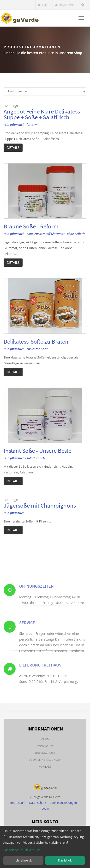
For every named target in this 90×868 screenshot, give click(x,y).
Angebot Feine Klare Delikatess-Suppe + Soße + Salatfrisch (43, 114)
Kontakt (45, 767)
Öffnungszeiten (36, 592)
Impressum (45, 746)
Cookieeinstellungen (45, 760)
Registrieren (65, 5)
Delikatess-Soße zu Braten (36, 341)
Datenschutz (45, 753)
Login (44, 5)
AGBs (45, 739)
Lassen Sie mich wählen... (23, 850)
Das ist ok (65, 860)
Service (27, 631)
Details (13, 148)
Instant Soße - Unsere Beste (37, 451)
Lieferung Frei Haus (40, 670)
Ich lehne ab (23, 860)
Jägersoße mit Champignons (40, 505)
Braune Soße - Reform (31, 226)
